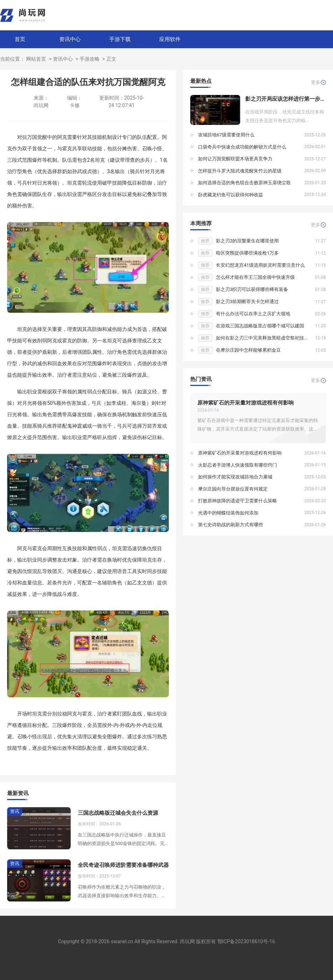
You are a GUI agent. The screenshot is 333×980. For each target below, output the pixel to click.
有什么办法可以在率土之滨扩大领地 (253, 314)
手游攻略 (90, 59)
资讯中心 (70, 39)
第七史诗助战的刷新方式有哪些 (231, 525)
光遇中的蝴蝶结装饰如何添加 (228, 513)
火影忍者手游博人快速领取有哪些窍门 (238, 465)
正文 (111, 59)
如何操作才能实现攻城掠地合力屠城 (235, 477)
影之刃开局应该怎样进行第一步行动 (286, 99)
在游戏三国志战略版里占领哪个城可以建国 (260, 326)
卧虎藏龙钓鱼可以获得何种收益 (231, 195)
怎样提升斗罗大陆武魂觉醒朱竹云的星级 (240, 171)
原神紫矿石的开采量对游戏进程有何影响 (246, 403)
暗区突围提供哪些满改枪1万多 (247, 253)
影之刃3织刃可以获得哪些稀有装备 (252, 289)
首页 (20, 39)
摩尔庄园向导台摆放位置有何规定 (233, 489)
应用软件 (170, 39)
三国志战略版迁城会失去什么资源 (118, 813)
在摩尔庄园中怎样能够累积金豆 (248, 350)
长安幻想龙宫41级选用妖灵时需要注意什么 (260, 265)
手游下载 (120, 39)
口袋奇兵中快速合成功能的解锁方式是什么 (242, 147)
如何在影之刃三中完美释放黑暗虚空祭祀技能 (262, 338)
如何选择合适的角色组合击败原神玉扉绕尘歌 (244, 183)
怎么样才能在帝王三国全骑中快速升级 (255, 277)
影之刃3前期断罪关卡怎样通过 (247, 301)
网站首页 (36, 59)
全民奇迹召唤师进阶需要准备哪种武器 (123, 865)
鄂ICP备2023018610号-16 (246, 941)
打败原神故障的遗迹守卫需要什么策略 (238, 501)
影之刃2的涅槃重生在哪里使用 (247, 241)
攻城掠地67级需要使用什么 (226, 135)
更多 (316, 82)
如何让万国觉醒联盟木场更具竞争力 (235, 159)
